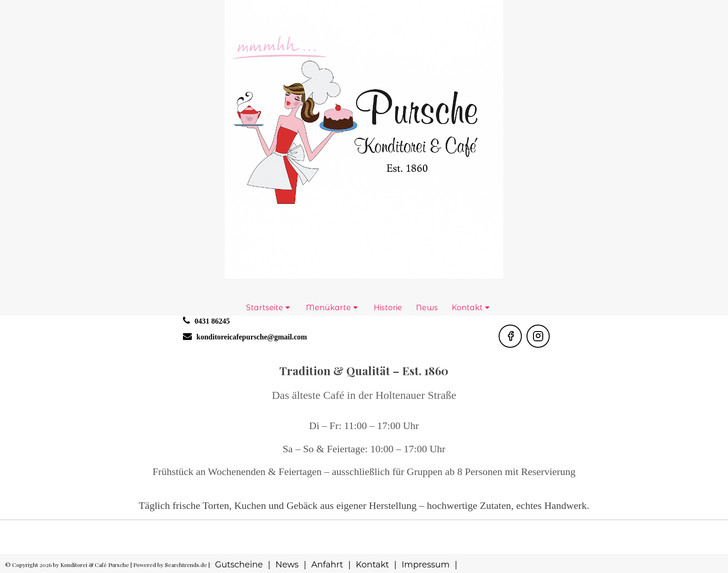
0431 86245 (212, 321)
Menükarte (328, 308)
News (427, 308)
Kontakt (467, 308)
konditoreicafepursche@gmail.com (252, 337)
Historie (388, 308)
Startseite (265, 308)
